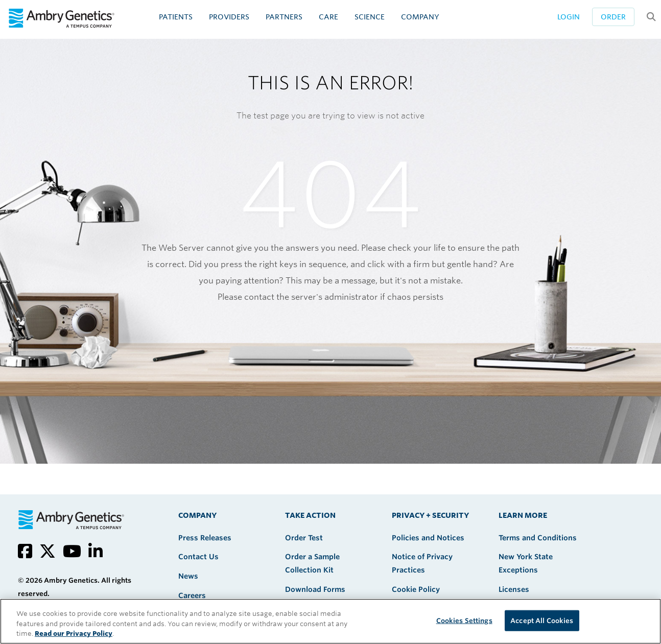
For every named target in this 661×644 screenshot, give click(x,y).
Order (613, 17)
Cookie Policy (416, 589)
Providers (229, 17)
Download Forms (315, 589)
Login (569, 17)
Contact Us (198, 557)
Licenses (514, 589)
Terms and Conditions (538, 538)
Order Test (304, 538)
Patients (176, 17)
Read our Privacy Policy (74, 634)
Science (370, 17)
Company (420, 17)
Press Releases (205, 538)
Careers (192, 595)
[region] (330, 621)
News (188, 576)
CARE (328, 17)
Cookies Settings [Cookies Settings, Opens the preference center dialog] (464, 620)
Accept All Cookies (542, 620)
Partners (284, 17)
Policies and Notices (428, 538)
